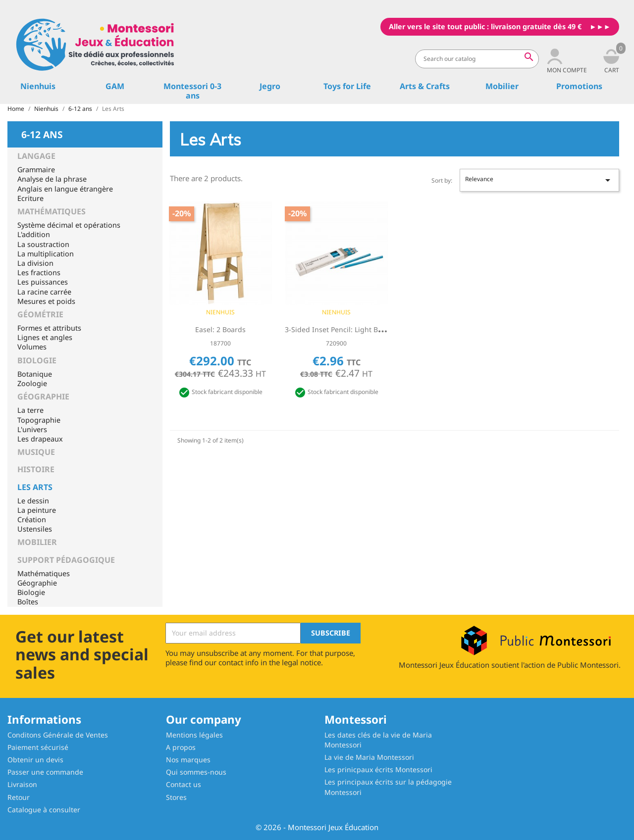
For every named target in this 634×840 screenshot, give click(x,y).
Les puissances (43, 282)
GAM (115, 86)
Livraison (22, 784)
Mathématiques (52, 211)
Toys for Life (347, 86)
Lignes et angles (45, 337)
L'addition (34, 234)
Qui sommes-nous (196, 772)
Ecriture (30, 198)
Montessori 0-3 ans (192, 91)
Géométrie (40, 314)
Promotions (579, 86)
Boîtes (28, 602)
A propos (181, 747)
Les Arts (35, 487)
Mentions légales (194, 735)
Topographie (39, 420)
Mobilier (502, 86)
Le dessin (33, 501)
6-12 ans (42, 134)
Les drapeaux (40, 439)
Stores (176, 797)
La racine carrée (44, 292)
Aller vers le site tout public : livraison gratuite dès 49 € (485, 26)
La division (35, 263)
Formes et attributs (49, 328)
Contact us (184, 784)
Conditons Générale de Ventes (58, 735)
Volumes (32, 347)
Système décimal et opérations (69, 225)
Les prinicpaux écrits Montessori (378, 769)
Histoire (36, 469)
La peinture (37, 510)
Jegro (270, 86)
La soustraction (43, 244)
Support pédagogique (66, 560)
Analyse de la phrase (52, 179)
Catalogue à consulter (44, 810)
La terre (30, 410)
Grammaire (36, 170)
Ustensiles (35, 529)
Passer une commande (45, 772)
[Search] (477, 59)
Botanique (35, 374)
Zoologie (32, 383)
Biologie (37, 360)
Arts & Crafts (425, 86)
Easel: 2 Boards (220, 329)
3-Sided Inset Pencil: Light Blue (337, 329)
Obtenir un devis (35, 760)
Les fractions (39, 272)
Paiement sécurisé (38, 747)
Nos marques (188, 760)
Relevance (539, 180)
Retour (19, 797)
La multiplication (46, 254)
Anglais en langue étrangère (65, 189)
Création (32, 519)
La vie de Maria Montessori (369, 757)
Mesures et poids (46, 301)
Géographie (43, 396)
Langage (36, 156)
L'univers (32, 429)
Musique (36, 452)
